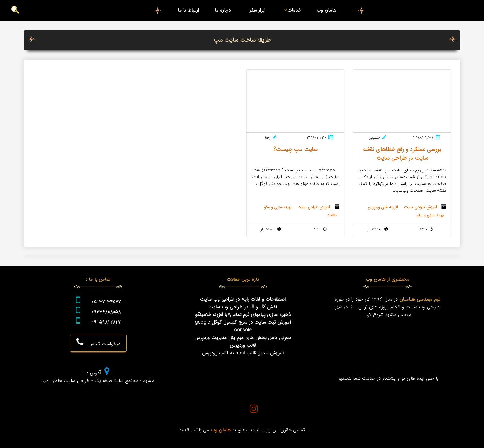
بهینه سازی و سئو (430, 215)
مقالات (332, 215)
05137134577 (106, 302)
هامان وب (327, 10)
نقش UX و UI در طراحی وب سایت (243, 307)
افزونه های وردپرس (383, 207)
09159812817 (106, 322)
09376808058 (106, 312)
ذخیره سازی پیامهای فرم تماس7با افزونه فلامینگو (243, 315)
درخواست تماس (98, 343)
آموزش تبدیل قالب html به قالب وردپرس (243, 353)
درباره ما (223, 10)
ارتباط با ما (188, 10)
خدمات (291, 10)
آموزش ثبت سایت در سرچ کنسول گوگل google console (243, 326)
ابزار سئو (257, 10)
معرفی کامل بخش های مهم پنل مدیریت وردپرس (243, 338)
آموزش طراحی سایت (420, 207)
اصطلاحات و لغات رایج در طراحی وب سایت (243, 299)
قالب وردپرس (243, 345)
